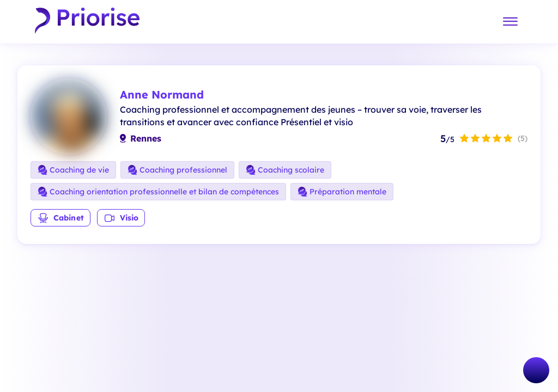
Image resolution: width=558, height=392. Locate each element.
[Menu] (510, 22)
